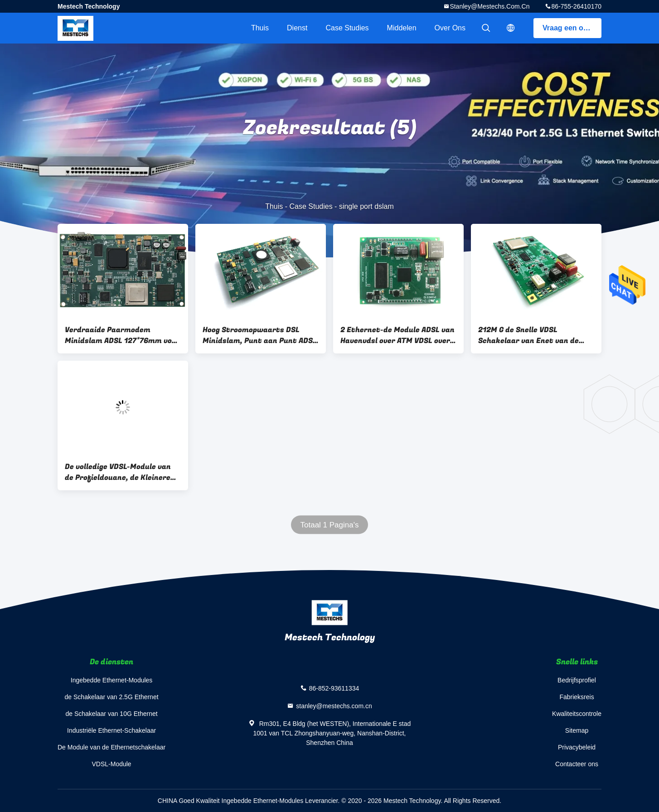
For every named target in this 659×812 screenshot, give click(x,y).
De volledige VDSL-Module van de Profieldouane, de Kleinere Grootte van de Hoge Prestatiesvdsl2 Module (118, 472)
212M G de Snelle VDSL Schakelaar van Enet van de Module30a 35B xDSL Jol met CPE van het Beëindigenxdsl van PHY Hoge (535, 335)
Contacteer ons (577, 764)
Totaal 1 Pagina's (330, 525)
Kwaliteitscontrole (577, 714)
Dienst (297, 28)
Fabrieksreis (577, 697)
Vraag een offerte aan (572, 28)
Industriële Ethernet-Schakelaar (111, 730)
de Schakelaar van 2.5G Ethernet (112, 697)
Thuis (260, 28)
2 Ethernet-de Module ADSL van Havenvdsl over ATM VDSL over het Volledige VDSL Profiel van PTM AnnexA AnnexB (397, 335)
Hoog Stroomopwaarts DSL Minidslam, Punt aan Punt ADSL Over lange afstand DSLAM (260, 335)
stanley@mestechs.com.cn (489, 6)
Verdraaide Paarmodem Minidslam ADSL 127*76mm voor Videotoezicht (122, 335)
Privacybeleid (577, 747)
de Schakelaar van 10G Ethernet (112, 714)
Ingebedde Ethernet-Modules (112, 680)
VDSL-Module (112, 764)
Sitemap (577, 730)
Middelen (402, 28)
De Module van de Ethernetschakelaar (111, 747)
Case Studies (347, 28)
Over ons (450, 28)
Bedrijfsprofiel (577, 680)
